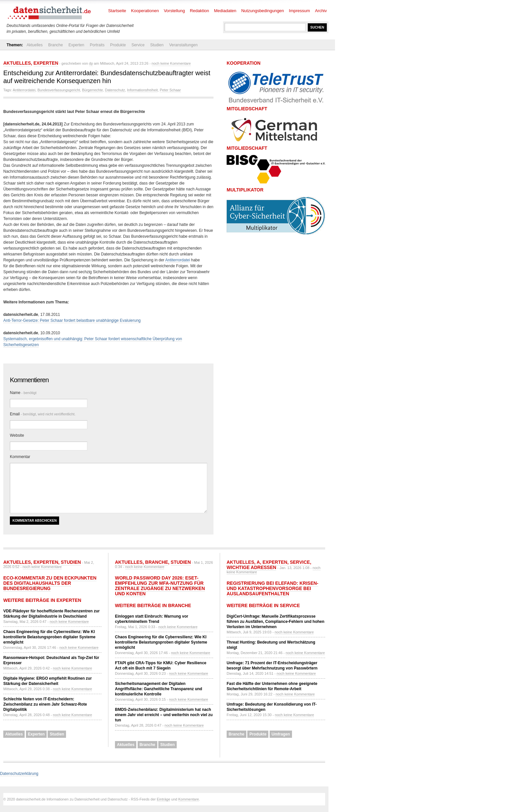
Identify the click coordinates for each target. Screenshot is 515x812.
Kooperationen (145, 11)
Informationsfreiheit (143, 90)
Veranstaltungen (183, 45)
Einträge (163, 799)
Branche (56, 45)
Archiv (321, 11)
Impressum (300, 11)
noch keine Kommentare (171, 63)
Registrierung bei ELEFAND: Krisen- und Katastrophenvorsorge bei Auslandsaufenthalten (272, 588)
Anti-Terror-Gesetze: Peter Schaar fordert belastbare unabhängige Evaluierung (72, 320)
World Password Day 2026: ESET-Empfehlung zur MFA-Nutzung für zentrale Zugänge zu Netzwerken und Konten (160, 586)
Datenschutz (115, 90)
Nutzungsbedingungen (262, 11)
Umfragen (281, 734)
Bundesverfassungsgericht (59, 90)
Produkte (118, 45)
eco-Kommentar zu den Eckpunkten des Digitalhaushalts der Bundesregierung (50, 583)
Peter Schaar (170, 90)
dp (91, 63)
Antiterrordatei (24, 90)
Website (17, 435)
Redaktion (200, 11)
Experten (76, 45)
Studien (157, 45)
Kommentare (189, 799)
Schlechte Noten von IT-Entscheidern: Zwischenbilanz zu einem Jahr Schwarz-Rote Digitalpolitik (45, 704)
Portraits (97, 45)
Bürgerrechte (93, 90)
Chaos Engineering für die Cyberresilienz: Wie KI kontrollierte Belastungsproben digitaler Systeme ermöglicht (49, 637)
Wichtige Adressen (251, 567)
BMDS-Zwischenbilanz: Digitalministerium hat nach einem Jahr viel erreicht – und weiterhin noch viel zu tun (164, 715)
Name (23, 393)
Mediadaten (225, 11)
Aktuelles (35, 45)
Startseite (117, 11)
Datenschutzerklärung (19, 774)
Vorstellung (174, 11)
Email (43, 414)
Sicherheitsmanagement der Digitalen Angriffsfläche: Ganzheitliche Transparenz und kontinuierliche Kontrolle (158, 689)
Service (138, 45)
